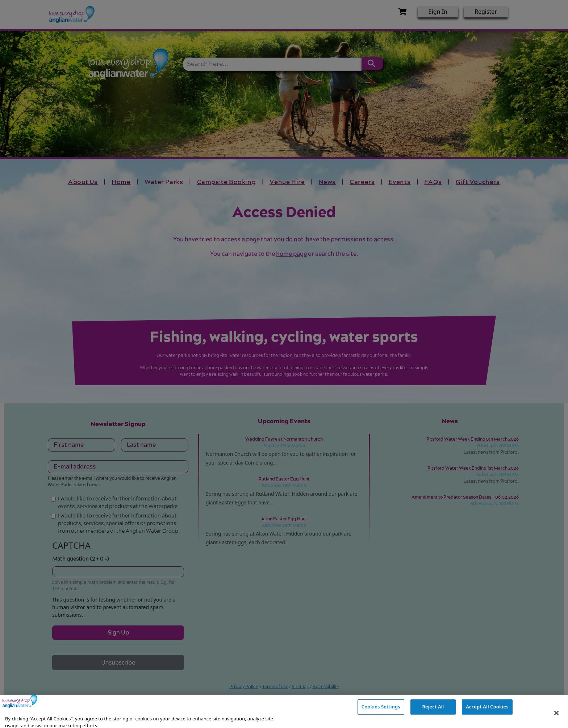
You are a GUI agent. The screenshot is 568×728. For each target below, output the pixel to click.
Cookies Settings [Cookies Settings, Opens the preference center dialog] (381, 718)
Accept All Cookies (487, 718)
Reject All (433, 718)
